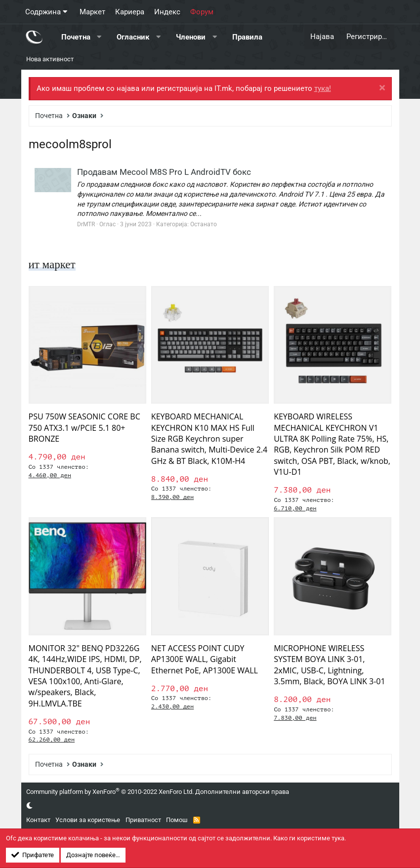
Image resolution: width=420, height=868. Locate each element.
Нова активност (50, 59)
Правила (247, 37)
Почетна (76, 37)
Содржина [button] (43, 12)
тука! (323, 88)
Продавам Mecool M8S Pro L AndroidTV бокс (164, 172)
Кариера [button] (130, 12)
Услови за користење (88, 820)
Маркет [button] (92, 12)
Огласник (133, 37)
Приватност (143, 820)
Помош (177, 820)
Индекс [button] (167, 12)
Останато (204, 224)
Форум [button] (202, 12)
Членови (191, 37)
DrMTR (86, 224)
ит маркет (53, 264)
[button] (99, 37)
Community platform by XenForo (110, 792)
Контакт (38, 820)
